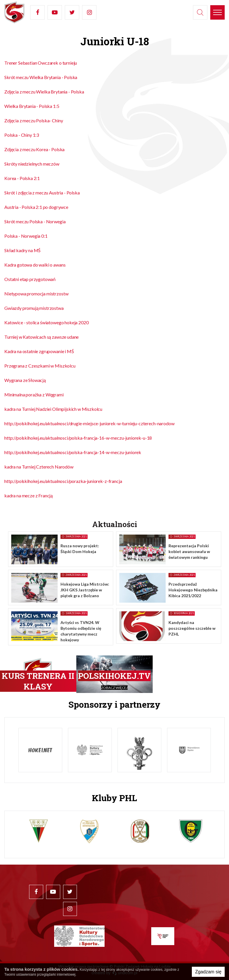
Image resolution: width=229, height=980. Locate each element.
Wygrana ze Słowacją (25, 380)
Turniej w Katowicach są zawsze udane (41, 337)
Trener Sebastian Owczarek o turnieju (41, 63)
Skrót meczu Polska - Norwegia (35, 221)
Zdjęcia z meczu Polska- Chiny (34, 120)
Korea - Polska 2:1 (22, 178)
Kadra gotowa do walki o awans (35, 265)
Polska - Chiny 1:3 (22, 135)
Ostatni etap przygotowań (30, 279)
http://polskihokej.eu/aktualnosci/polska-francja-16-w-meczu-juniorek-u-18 (78, 438)
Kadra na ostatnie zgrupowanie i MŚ (39, 351)
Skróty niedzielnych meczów (32, 164)
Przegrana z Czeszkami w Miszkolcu (40, 366)
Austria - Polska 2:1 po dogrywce (36, 207)
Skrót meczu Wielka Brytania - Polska (41, 77)
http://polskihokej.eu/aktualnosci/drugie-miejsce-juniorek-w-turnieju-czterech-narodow (89, 423)
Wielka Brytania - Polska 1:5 (32, 106)
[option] (40, 750)
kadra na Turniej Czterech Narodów (39, 467)
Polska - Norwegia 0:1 (26, 236)
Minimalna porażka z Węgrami (34, 395)
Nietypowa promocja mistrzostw (36, 294)
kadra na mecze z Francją (29, 495)
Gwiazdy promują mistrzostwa (34, 308)
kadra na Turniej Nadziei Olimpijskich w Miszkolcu (53, 409)
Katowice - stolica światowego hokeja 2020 (46, 322)
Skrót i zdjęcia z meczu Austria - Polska (42, 193)
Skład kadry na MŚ (22, 250)
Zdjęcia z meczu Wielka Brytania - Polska (44, 92)
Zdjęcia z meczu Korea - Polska (34, 149)
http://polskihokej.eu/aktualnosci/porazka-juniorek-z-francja (63, 481)
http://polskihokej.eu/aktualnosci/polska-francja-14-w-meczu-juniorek (73, 452)
